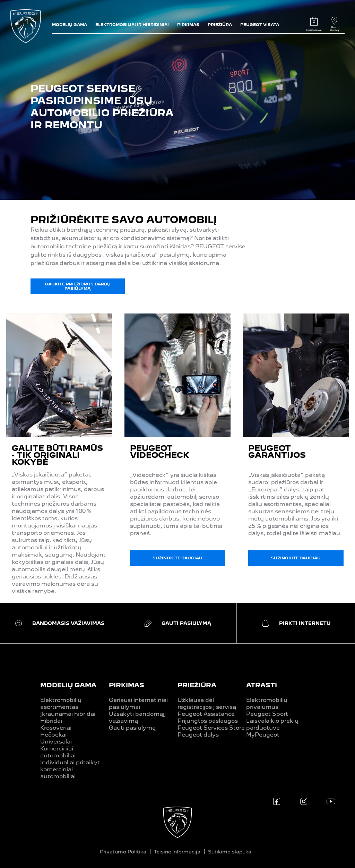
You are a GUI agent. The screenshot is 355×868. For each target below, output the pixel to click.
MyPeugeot (263, 735)
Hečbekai (53, 735)
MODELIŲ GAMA (68, 685)
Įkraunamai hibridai (68, 714)
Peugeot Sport (267, 714)
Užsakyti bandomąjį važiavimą (137, 717)
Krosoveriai (56, 728)
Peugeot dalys (198, 735)
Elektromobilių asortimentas (61, 703)
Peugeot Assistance (206, 714)
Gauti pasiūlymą (132, 728)
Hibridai (51, 721)
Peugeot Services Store (211, 728)
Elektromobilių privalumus (267, 703)
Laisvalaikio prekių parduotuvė (272, 724)
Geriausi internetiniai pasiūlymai (138, 703)
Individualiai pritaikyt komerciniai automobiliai (70, 769)
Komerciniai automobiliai (58, 752)
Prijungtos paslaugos (208, 721)
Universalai (56, 742)
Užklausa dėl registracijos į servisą (207, 703)
